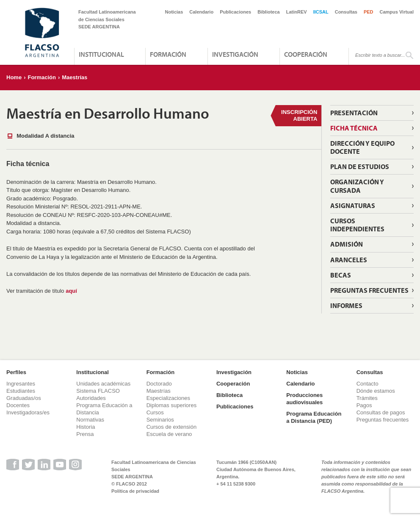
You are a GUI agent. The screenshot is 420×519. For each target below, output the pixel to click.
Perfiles (16, 372)
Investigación (235, 54)
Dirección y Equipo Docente (362, 147)
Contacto (367, 384)
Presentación (354, 113)
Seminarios (160, 420)
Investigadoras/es (28, 412)
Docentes (18, 405)
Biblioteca (269, 12)
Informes (346, 305)
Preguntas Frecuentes (369, 290)
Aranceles (349, 260)
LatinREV (297, 12)
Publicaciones (235, 12)
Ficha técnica (354, 128)
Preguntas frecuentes (383, 420)
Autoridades (91, 398)
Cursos (155, 412)
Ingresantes (21, 384)
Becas (341, 275)
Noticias (174, 12)
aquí (71, 291)
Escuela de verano (169, 434)
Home (14, 77)
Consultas (346, 12)
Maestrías (75, 77)
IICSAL (321, 12)
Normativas (90, 420)
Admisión (347, 244)
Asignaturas (353, 205)
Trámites (367, 398)
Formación (168, 54)
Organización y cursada (357, 186)
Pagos (364, 405)
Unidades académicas (103, 384)
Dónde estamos (376, 391)
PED (369, 12)
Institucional (101, 54)
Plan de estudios (360, 167)
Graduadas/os (24, 398)
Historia (86, 427)
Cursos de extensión (172, 427)
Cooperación (306, 54)
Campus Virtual (397, 12)
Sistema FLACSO (98, 391)
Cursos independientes (357, 225)
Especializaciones (168, 398)
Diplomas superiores (172, 405)
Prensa (85, 434)
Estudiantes (21, 391)
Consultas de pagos (381, 412)
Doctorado (159, 384)
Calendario (201, 12)
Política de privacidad (135, 491)
